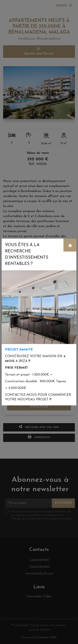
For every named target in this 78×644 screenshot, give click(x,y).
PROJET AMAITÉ (19, 350)
